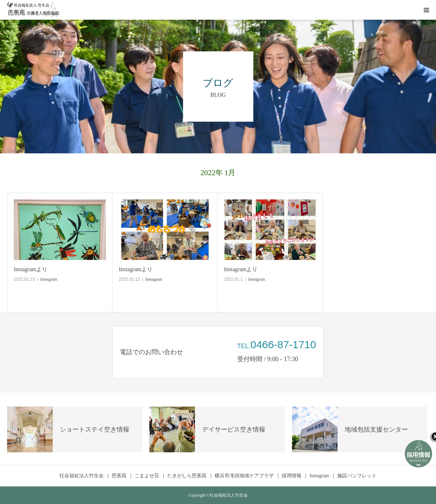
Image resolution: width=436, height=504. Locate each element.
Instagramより (31, 269)
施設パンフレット (357, 476)
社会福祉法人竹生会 (82, 476)
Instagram (49, 279)
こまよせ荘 (147, 476)
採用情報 (292, 476)
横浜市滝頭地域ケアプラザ (244, 476)
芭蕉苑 (119, 476)
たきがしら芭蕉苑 (187, 476)
